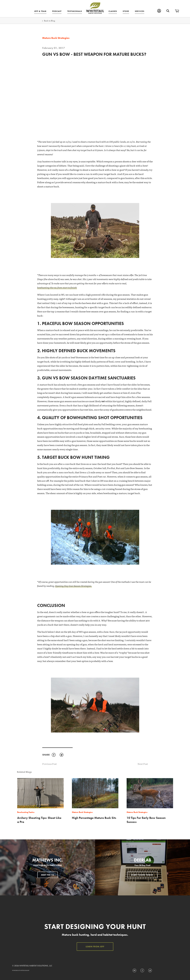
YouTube (134, 971)
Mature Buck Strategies (56, 38)
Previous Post (49, 764)
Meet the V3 (48, 875)
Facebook (54, 755)
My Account (159, 11)
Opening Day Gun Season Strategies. (73, 586)
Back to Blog (49, 21)
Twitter (61, 755)
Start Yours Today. (143, 875)
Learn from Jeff (95, 947)
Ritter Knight (25, 970)
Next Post (143, 764)
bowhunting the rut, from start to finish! (57, 287)
